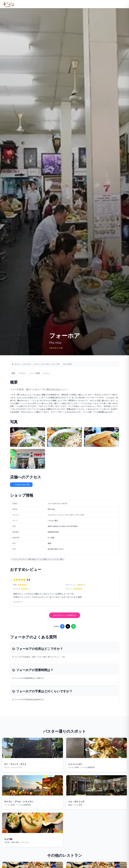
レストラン (27, 364)
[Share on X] (68, 626)
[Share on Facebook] (62, 626)
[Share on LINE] (73, 626)
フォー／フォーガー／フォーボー (47, 364)
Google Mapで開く (21, 485)
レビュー (47, 373)
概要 (13, 373)
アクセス (22, 373)
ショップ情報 (35, 373)
